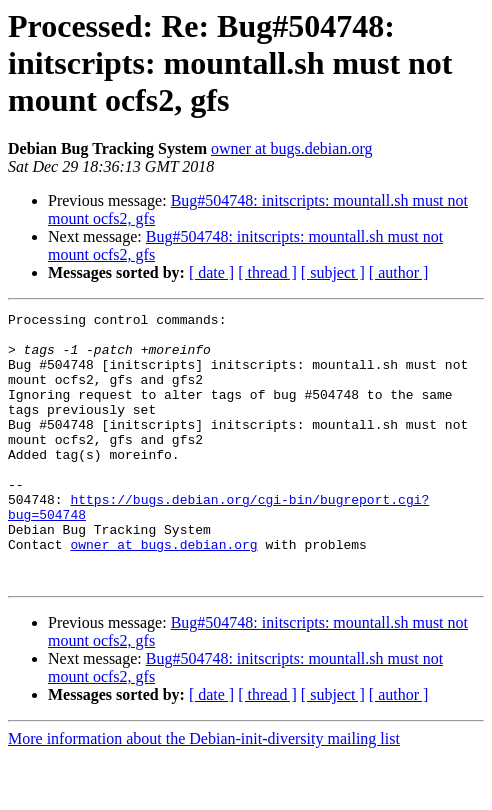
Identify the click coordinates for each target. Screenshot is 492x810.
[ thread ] (267, 272)
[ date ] (211, 272)
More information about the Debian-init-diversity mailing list (204, 792)
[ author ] (399, 272)
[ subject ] (333, 272)
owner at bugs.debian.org (291, 148)
